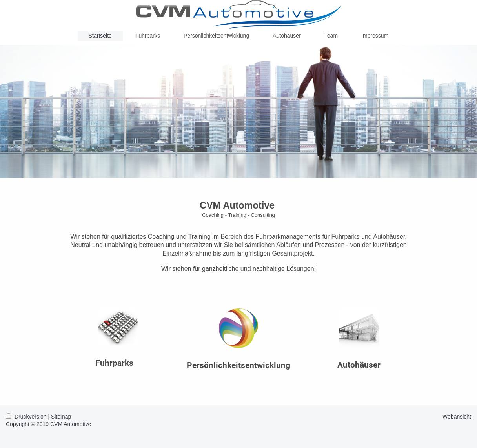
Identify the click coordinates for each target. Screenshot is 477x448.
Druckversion (27, 417)
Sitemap (61, 417)
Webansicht (457, 417)
